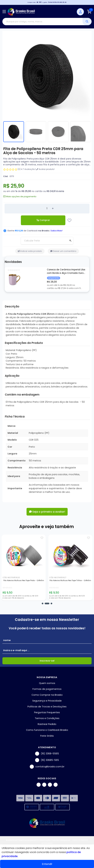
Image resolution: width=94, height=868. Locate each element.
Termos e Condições (47, 718)
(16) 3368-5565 (47, 754)
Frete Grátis (47, 736)
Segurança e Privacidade (47, 701)
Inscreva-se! (47, 661)
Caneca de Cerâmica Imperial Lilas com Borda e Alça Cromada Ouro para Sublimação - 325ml (66, 272)
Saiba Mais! (57, 231)
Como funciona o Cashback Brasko (47, 730)
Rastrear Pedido (47, 724)
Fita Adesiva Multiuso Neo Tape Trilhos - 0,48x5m (70, 581)
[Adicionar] (53, 209)
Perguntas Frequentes (47, 712)
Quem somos (47, 683)
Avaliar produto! (45, 169)
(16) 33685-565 (47, 760)
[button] (43, 603)
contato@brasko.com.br (47, 767)
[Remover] (41, 209)
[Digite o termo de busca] (42, 22)
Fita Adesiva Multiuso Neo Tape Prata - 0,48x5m (24, 581)
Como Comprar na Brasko (47, 695)
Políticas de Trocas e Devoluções (47, 707)
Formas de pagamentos (47, 689)
